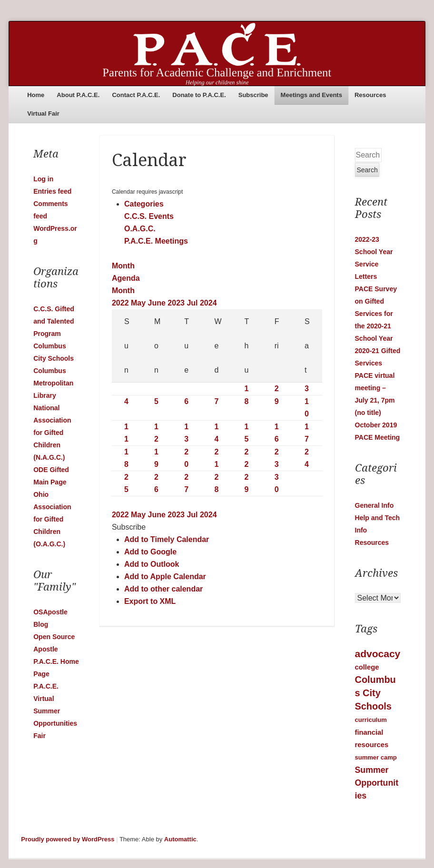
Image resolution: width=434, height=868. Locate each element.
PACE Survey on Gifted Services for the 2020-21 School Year (376, 314)
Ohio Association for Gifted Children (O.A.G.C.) (52, 519)
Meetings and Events (311, 95)
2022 (121, 303)
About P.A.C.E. (78, 95)
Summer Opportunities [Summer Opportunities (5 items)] (377, 783)
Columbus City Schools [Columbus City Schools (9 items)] (375, 693)
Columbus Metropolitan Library (53, 383)
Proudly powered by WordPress (68, 839)
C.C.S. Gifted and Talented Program (54, 321)
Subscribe (253, 95)
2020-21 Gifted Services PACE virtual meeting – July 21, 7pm (378, 375)
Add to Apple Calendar (165, 577)
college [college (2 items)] (367, 667)
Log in (43, 179)
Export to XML (150, 601)
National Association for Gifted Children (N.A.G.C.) (52, 433)
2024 (208, 303)
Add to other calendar (163, 589)
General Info (375, 505)
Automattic (180, 839)
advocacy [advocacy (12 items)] (378, 654)
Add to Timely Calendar (167, 539)
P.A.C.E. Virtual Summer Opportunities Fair (55, 711)
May (139, 303)
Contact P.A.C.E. (136, 95)
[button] (129, 527)
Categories (144, 204)
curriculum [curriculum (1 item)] (371, 720)
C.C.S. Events (149, 216)
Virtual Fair (43, 113)
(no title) (368, 413)
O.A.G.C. (140, 229)
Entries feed (52, 191)
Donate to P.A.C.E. (199, 95)
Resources (370, 95)
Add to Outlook (152, 564)
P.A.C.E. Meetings (156, 241)
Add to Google (150, 552)
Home (36, 95)
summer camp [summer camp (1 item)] (376, 757)
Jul (193, 303)
